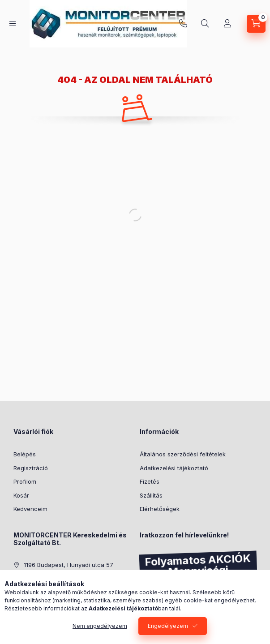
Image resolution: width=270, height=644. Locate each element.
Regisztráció (31, 468)
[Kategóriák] (13, 24)
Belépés (25, 454)
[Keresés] (205, 24)
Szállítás (151, 495)
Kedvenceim (30, 509)
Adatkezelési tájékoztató (174, 468)
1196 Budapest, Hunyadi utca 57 (69, 565)
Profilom (25, 481)
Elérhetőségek (160, 509)
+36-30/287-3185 (183, 24)
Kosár (21, 495)
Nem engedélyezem (100, 626)
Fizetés (150, 481)
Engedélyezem (168, 626)
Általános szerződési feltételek (183, 454)
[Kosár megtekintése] (256, 24)
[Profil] (227, 24)
